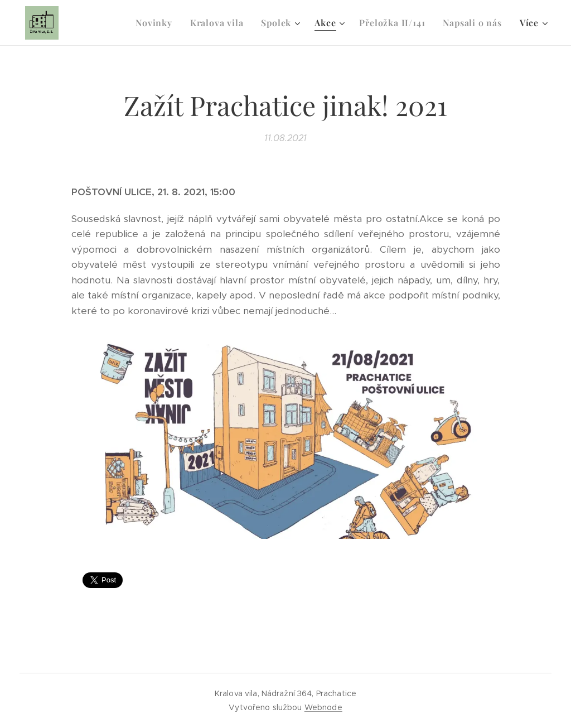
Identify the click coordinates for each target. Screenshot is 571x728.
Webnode (323, 707)
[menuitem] (157, 23)
